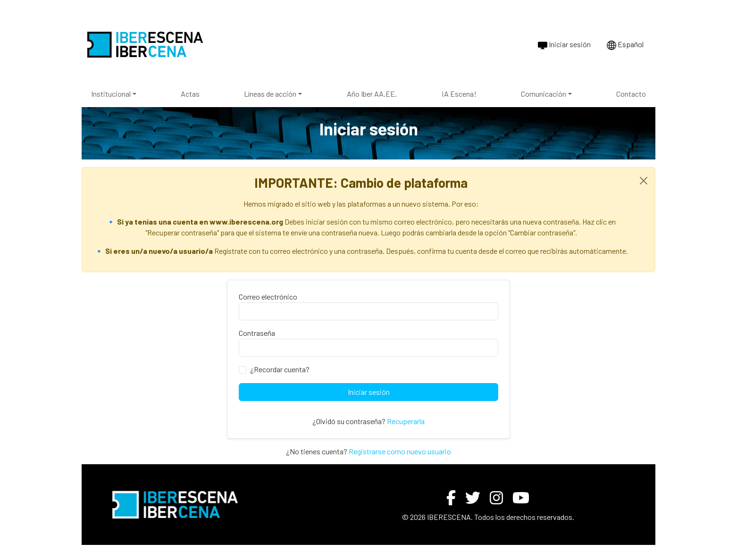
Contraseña (257, 333)
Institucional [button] (111, 94)
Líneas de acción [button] (270, 94)
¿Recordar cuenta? (280, 369)
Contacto (631, 94)
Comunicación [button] (544, 94)
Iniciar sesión (564, 45)
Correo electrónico (268, 297)
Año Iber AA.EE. (372, 94)
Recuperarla (406, 421)
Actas (190, 94)
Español (625, 45)
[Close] (644, 181)
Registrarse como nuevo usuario (400, 451)
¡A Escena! (459, 94)
